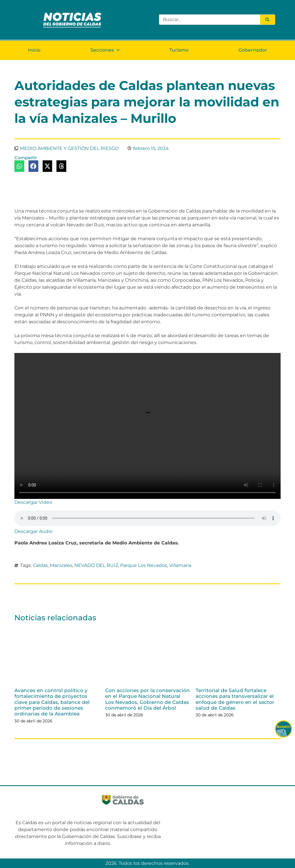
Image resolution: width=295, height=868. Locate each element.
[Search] (267, 20)
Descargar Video (33, 502)
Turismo (179, 50)
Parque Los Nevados (144, 565)
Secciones (105, 50)
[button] (19, 166)
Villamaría (180, 565)
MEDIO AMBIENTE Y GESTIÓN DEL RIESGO (69, 148)
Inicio (34, 50)
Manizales (61, 565)
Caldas (40, 565)
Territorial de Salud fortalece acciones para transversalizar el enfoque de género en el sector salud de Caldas (235, 699)
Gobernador (253, 50)
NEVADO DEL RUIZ (96, 565)
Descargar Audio (33, 531)
